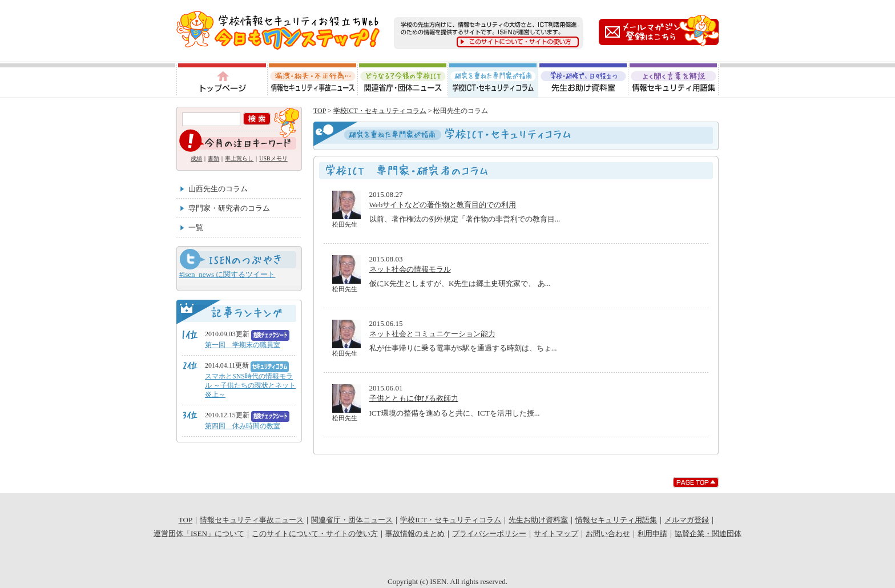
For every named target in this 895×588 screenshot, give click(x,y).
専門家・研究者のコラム (229, 208)
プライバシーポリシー (489, 533)
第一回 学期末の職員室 (243, 345)
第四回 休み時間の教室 (243, 426)
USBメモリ (273, 158)
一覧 (196, 227)
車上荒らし (239, 158)
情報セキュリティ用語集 (674, 80)
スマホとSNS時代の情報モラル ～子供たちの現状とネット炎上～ (250, 385)
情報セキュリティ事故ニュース (313, 80)
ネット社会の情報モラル (410, 269)
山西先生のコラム (218, 189)
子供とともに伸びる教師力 (414, 398)
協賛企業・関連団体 (708, 533)
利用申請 (652, 533)
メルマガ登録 (687, 520)
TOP (320, 111)
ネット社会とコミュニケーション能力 (432, 334)
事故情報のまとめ (415, 533)
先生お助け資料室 (583, 80)
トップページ (221, 80)
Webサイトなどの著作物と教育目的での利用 (443, 205)
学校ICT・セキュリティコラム (493, 80)
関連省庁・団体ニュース (403, 80)
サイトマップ (556, 533)
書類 (213, 158)
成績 (196, 158)
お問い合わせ (608, 533)
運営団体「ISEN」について (199, 533)
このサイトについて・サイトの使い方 (315, 533)
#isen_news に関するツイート (227, 274)
